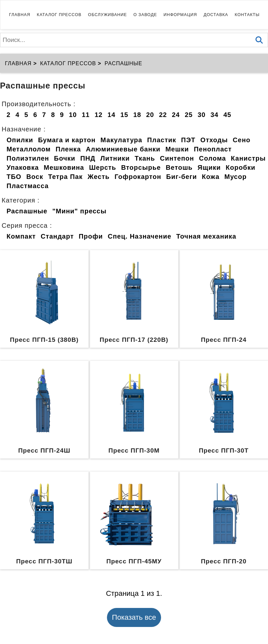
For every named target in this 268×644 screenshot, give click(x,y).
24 (176, 115)
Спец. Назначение (140, 236)
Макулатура (121, 140)
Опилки (20, 140)
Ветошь (179, 167)
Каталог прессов (59, 15)
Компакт (21, 236)
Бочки (65, 158)
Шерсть (103, 167)
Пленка (68, 149)
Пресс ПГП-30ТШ (44, 561)
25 (189, 115)
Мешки (177, 149)
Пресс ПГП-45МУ (134, 561)
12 (98, 115)
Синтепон (177, 158)
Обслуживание (107, 15)
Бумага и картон (67, 140)
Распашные (27, 211)
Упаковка (23, 167)
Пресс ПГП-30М (134, 450)
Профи (91, 236)
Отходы (214, 140)
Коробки (241, 167)
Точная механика (206, 236)
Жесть (99, 177)
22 (163, 115)
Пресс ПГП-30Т (224, 450)
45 (227, 115)
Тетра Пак (65, 177)
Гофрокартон (138, 177)
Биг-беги (182, 177)
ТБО (14, 177)
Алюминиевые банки (123, 149)
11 (86, 115)
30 (201, 115)
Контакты (247, 15)
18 (137, 115)
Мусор (236, 177)
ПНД (88, 158)
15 (124, 115)
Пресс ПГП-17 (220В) (134, 340)
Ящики (209, 167)
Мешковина (64, 167)
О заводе (145, 15)
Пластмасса (28, 186)
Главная (20, 15)
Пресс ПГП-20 (224, 561)
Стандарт (57, 236)
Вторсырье (141, 167)
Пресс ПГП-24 (224, 340)
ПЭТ (188, 140)
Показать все (134, 617)
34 (215, 115)
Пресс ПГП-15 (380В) (44, 340)
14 (112, 115)
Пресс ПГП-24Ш (44, 450)
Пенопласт (213, 149)
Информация (180, 15)
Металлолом (29, 149)
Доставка (216, 15)
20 (150, 115)
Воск (35, 177)
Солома (213, 158)
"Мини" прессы (79, 211)
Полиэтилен (28, 158)
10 (73, 115)
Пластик (162, 140)
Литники (115, 158)
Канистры (248, 158)
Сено (242, 140)
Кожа (211, 177)
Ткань (145, 158)
